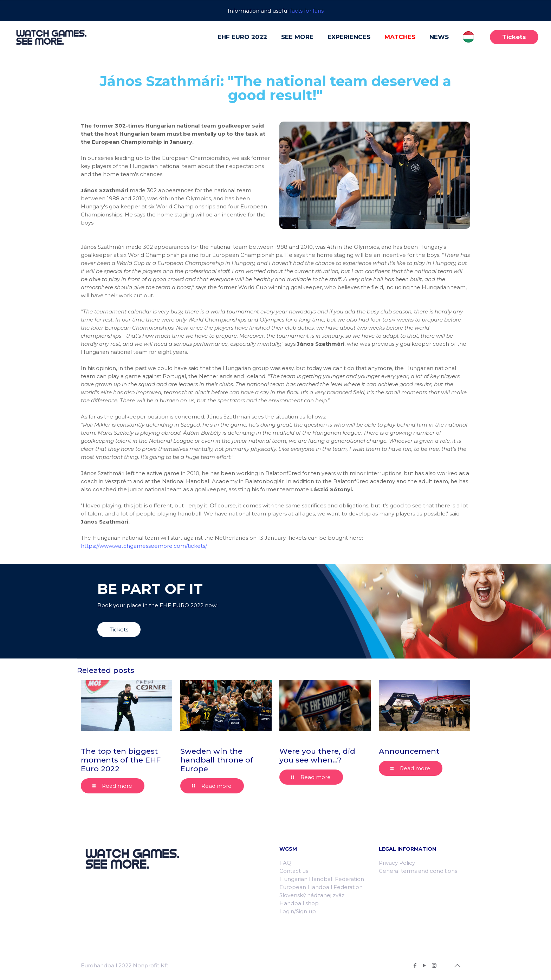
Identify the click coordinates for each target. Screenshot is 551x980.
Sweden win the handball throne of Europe (217, 760)
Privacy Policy (397, 863)
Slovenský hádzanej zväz (312, 895)
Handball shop (299, 903)
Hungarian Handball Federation (322, 879)
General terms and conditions (418, 871)
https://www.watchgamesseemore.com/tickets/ (144, 546)
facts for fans (307, 11)
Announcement (409, 751)
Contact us (294, 871)
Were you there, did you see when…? (317, 755)
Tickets (514, 37)
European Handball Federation (321, 887)
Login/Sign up (298, 911)
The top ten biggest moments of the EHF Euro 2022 (121, 760)
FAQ (285, 863)
